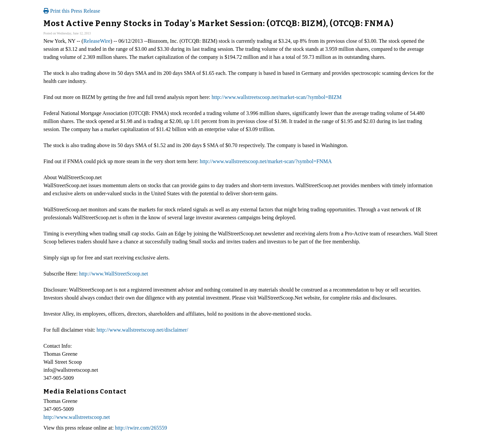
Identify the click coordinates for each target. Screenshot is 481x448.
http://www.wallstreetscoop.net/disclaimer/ (142, 330)
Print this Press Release (72, 11)
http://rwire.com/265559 (141, 428)
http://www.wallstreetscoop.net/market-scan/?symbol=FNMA (266, 161)
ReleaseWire (97, 41)
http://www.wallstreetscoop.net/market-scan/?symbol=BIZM (276, 97)
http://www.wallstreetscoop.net (77, 417)
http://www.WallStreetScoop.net (114, 274)
